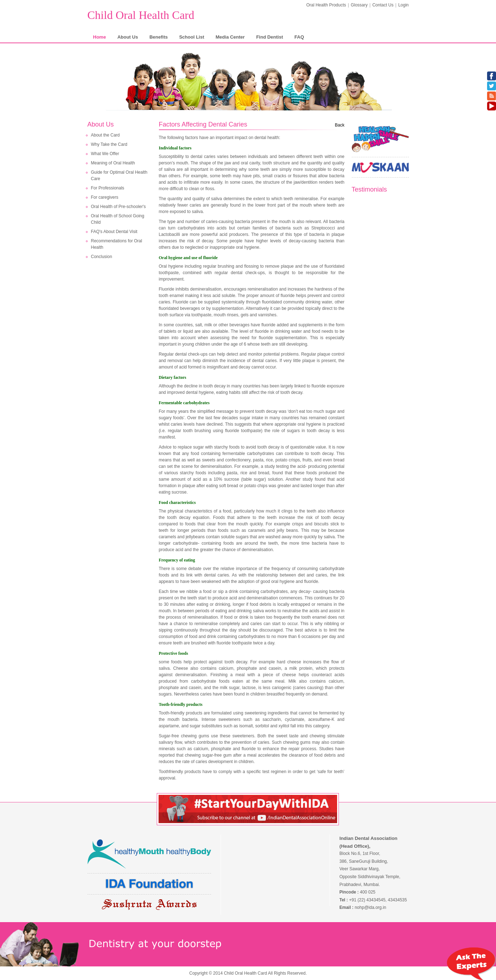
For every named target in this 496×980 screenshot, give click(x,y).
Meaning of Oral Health (113, 163)
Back (340, 125)
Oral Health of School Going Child (118, 219)
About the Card (106, 135)
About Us (128, 37)
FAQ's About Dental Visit (114, 232)
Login (403, 5)
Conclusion (102, 257)
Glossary (359, 5)
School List (192, 37)
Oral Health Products (326, 5)
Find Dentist (269, 37)
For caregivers (105, 197)
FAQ (299, 37)
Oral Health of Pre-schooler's (119, 207)
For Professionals (108, 188)
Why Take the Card (109, 144)
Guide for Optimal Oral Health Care (119, 175)
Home (100, 37)
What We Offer (105, 154)
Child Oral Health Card (141, 15)
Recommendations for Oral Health (117, 244)
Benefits (158, 37)
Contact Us (383, 5)
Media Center (230, 37)
